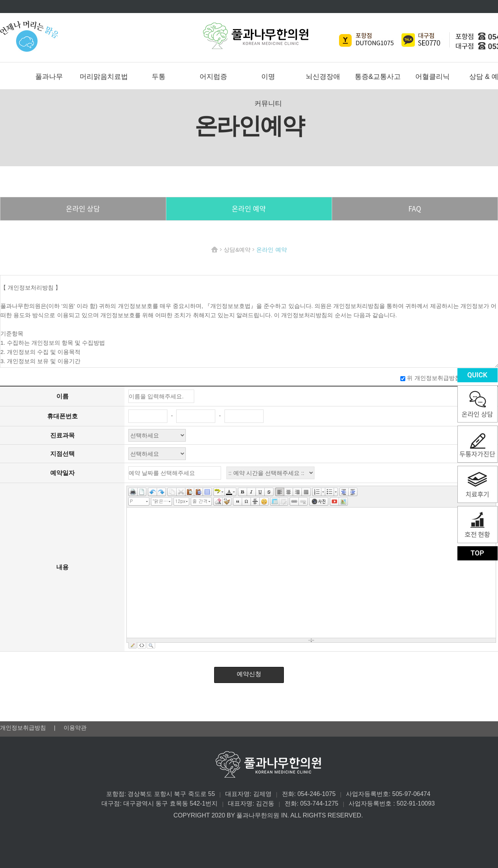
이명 (268, 77)
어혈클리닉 (432, 77)
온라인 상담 (83, 209)
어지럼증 (213, 77)
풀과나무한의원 (256, 36)
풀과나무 (49, 77)
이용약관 (75, 728)
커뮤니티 (268, 103)
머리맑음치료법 (104, 77)
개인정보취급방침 (24, 728)
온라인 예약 (249, 209)
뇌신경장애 (323, 77)
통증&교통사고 (378, 77)
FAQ (415, 209)
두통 (159, 77)
